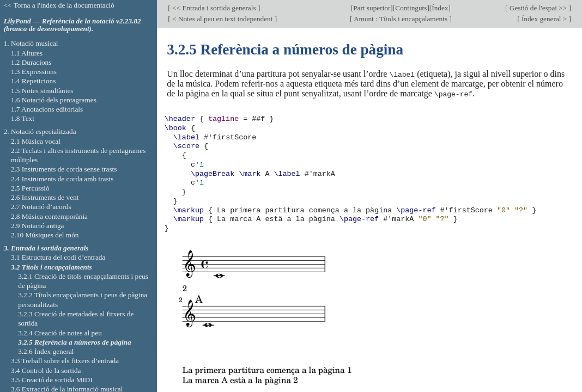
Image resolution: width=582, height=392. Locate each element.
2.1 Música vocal (36, 141)
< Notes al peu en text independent (223, 19)
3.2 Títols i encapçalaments (51, 267)
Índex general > (544, 19)
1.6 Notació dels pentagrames (54, 100)
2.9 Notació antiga (38, 226)
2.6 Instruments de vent (45, 197)
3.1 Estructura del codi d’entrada (58, 257)
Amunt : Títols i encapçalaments (401, 19)
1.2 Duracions (31, 62)
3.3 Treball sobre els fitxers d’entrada (65, 361)
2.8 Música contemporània (49, 216)
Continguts (411, 8)
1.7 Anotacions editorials (47, 109)
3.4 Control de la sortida (46, 370)
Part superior (372, 8)
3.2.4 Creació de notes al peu (60, 333)
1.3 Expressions (34, 72)
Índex (440, 8)
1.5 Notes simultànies (42, 91)
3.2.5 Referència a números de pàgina (74, 342)
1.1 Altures (27, 53)
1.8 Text (23, 118)
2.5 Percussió (30, 188)
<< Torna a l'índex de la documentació (59, 5)
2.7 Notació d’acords (41, 207)
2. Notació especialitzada (40, 131)
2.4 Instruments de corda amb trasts (62, 179)
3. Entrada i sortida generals (46, 248)
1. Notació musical (31, 43)
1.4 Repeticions (34, 81)
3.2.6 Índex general (46, 351)
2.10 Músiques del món (45, 235)
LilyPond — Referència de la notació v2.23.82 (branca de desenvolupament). (72, 25)
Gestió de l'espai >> (538, 8)
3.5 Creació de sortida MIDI (52, 380)
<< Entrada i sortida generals (214, 8)
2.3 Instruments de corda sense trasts (64, 169)
